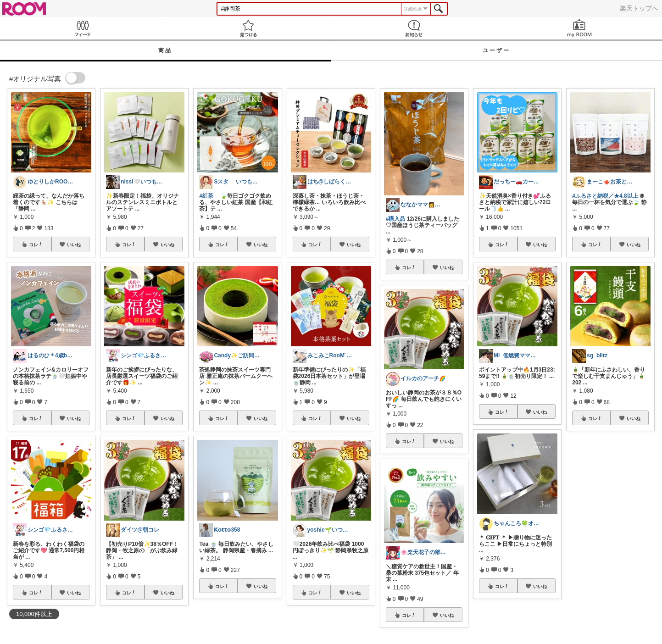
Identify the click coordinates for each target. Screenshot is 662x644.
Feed (83, 28)
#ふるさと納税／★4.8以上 (605, 196)
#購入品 (396, 219)
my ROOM (579, 28)
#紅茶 (206, 196)
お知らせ (414, 28)
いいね (74, 244)
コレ (36, 244)
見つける (248, 28)
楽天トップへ (639, 8)
